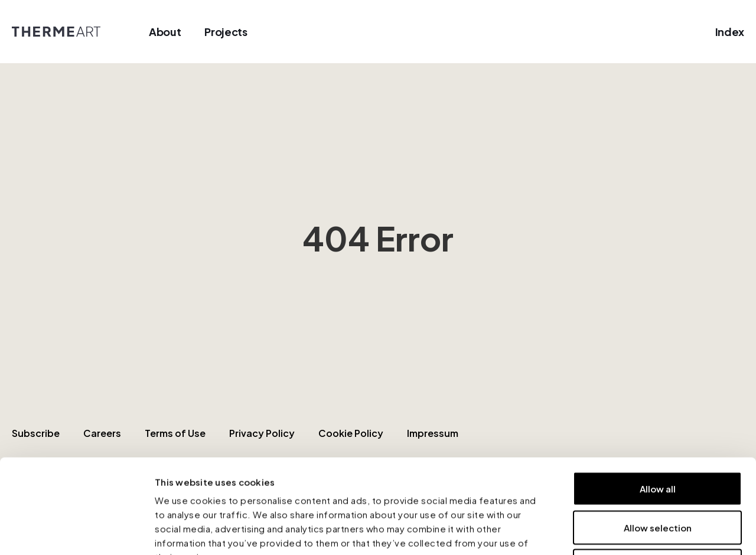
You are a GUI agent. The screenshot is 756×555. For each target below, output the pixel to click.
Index (730, 32)
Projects (226, 32)
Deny (658, 477)
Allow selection (658, 439)
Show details (635, 532)
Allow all (658, 400)
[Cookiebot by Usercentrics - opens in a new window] (76, 532)
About (165, 32)
